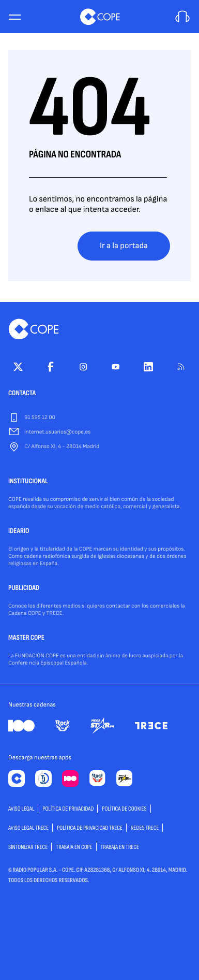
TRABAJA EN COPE (74, 847)
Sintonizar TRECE (28, 847)
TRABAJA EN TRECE (120, 847)
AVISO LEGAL (21, 809)
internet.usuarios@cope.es (57, 432)
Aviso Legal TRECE (28, 828)
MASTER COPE (26, 638)
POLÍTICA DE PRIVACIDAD (68, 809)
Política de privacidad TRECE (90, 828)
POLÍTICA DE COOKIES (124, 809)
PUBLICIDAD (24, 588)
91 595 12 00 (40, 418)
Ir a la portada (124, 246)
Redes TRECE (145, 828)
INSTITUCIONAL (28, 482)
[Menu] (14, 17)
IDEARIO (19, 531)
